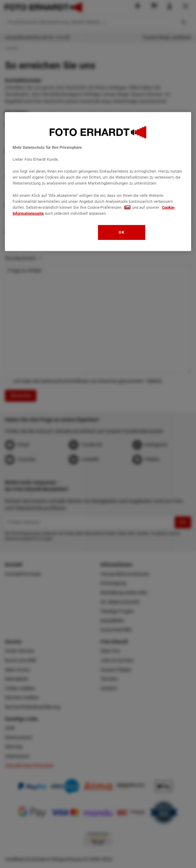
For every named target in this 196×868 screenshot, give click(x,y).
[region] (98, 182)
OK (121, 232)
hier (128, 207)
